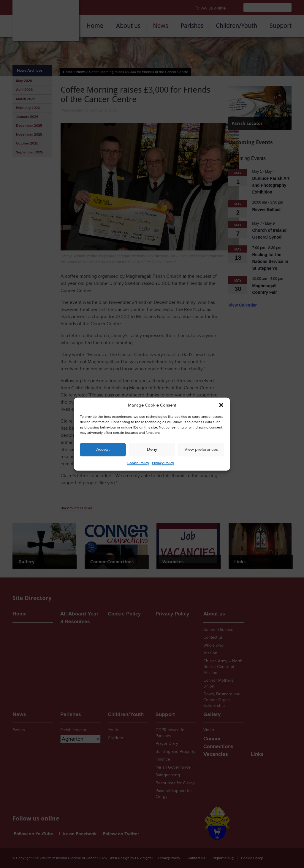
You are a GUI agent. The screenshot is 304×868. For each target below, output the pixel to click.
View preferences (201, 449)
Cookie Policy (138, 463)
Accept (103, 449)
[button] (221, 405)
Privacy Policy (163, 463)
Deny (152, 449)
